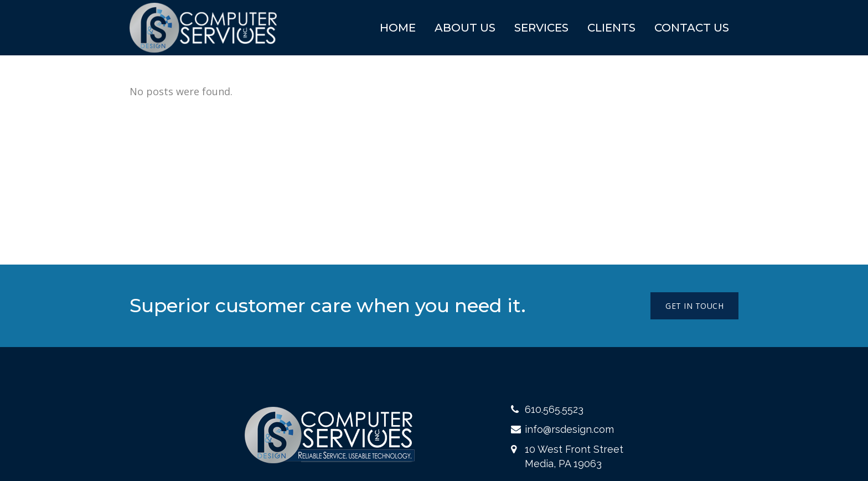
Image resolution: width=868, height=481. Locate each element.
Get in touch (694, 306)
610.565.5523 (554, 409)
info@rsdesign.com (569, 429)
